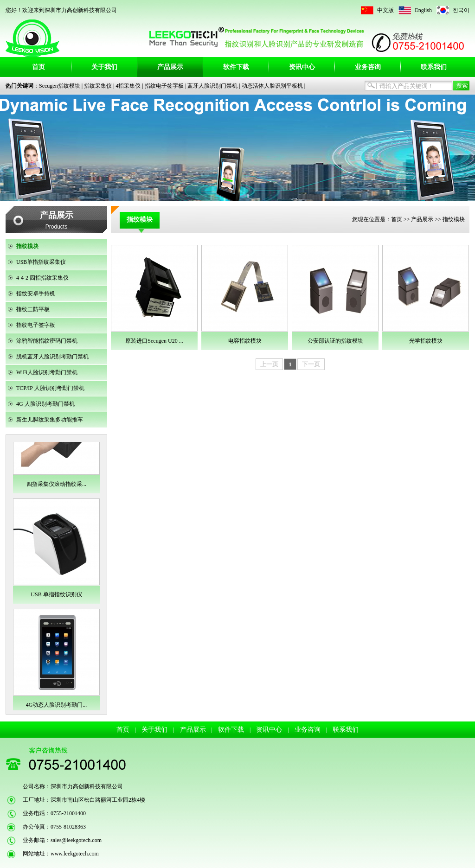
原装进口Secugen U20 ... (154, 341)
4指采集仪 (128, 86)
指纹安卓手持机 (36, 294)
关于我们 (104, 67)
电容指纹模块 (245, 341)
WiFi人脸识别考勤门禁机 (47, 372)
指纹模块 (27, 246)
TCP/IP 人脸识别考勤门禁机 (50, 388)
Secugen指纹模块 (60, 86)
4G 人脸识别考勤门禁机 (45, 404)
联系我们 (434, 67)
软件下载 (236, 67)
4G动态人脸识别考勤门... (57, 705)
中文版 (385, 10)
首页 (39, 67)
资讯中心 (302, 67)
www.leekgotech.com (75, 854)
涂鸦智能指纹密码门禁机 (47, 341)
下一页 (311, 364)
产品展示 (170, 67)
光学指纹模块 (426, 341)
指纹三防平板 (33, 309)
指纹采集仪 (98, 86)
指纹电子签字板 (164, 86)
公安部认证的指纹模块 (335, 341)
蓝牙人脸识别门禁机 (212, 86)
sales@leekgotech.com (76, 840)
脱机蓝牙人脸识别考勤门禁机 (52, 357)
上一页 (269, 364)
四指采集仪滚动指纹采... (56, 484)
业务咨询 (368, 67)
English (423, 10)
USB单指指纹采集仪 (41, 262)
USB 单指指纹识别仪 (56, 594)
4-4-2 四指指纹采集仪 (42, 278)
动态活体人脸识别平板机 (272, 86)
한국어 (461, 10)
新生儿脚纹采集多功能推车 (50, 420)
